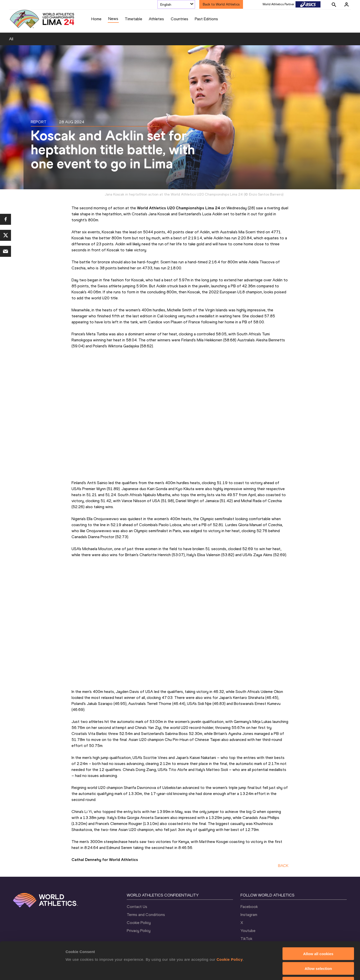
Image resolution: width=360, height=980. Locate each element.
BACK (283, 866)
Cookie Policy (230, 924)
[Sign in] (346, 5)
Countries (179, 19)
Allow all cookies (318, 919)
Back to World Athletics (221, 4)
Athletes (156, 19)
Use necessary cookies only (318, 948)
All (11, 39)
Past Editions (206, 19)
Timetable (133, 19)
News (113, 19)
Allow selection (318, 933)
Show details (262, 970)
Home (96, 19)
